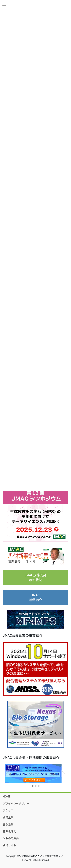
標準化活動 (9, 831)
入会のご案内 (11, 838)
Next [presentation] (63, 774)
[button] (33, 786)
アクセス (8, 810)
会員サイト (9, 845)
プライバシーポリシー (16, 803)
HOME (7, 796)
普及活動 (8, 824)
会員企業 (8, 817)
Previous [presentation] (7, 774)
